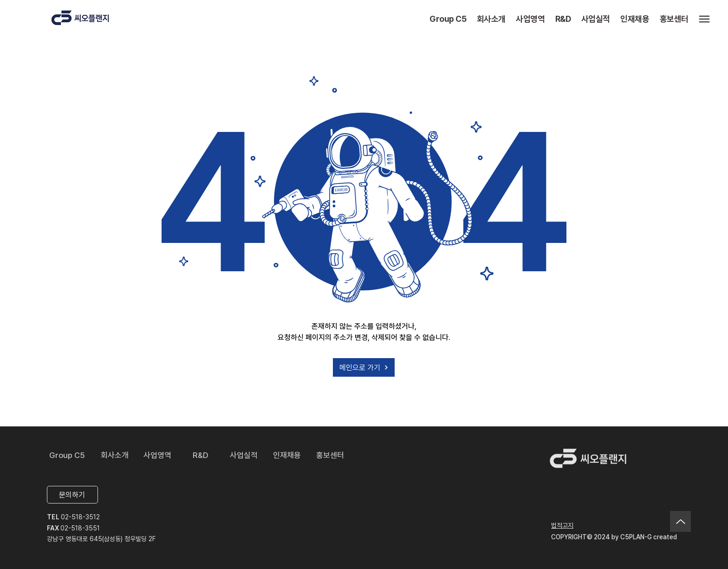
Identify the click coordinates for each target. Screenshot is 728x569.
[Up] (680, 521)
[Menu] (704, 19)
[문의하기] (72, 495)
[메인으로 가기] (364, 367)
